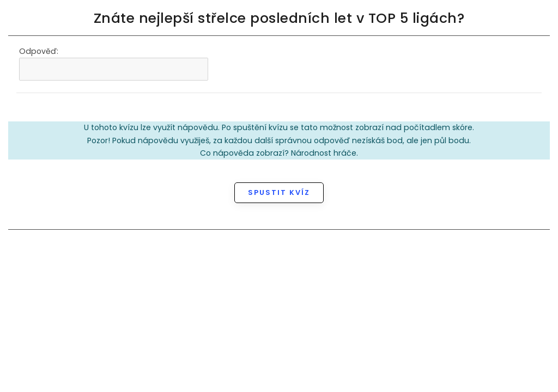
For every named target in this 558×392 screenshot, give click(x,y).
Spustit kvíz (279, 192)
